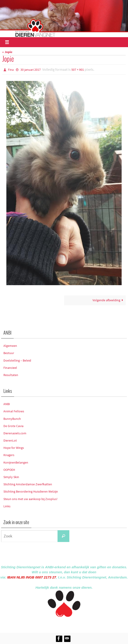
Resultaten (11, 375)
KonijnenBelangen (16, 462)
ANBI (7, 404)
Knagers (9, 455)
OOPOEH (9, 470)
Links (7, 506)
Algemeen (10, 346)
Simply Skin (11, 477)
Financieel (10, 368)
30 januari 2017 (31, 70)
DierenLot (10, 440)
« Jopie (7, 52)
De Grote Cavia (13, 426)
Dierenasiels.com (15, 433)
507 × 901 (78, 70)
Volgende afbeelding (109, 300)
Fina (11, 70)
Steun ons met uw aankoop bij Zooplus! (30, 499)
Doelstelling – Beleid (17, 360)
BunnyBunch (12, 419)
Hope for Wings (14, 448)
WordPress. (85, 624)
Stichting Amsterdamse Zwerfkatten (28, 484)
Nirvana (70, 624)
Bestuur (9, 353)
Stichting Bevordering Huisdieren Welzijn (31, 491)
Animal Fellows (14, 411)
